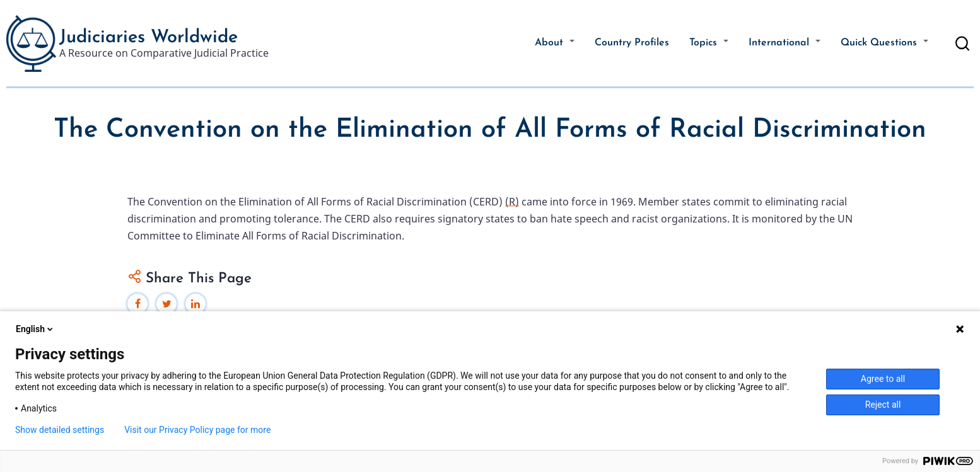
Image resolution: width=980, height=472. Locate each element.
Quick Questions (884, 43)
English (35, 329)
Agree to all (883, 379)
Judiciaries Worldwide (149, 37)
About (555, 43)
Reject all (883, 405)
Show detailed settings (60, 430)
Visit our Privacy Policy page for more (197, 430)
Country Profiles (632, 43)
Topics (709, 43)
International (785, 43)
